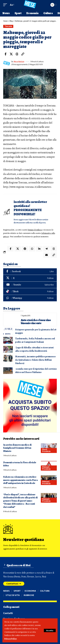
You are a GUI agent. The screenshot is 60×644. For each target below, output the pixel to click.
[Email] (46, 255)
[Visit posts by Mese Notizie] (7, 63)
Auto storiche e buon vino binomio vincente (36, 322)
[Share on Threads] (17, 54)
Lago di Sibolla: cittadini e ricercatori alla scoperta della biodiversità (34, 349)
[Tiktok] (30, 291)
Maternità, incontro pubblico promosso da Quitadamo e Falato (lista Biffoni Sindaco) (35, 360)
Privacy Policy (10, 639)
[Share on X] (11, 54)
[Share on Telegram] (46, 249)
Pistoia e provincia (46, 468)
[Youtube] (30, 285)
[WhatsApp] (30, 298)
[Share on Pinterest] (25, 249)
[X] (30, 278)
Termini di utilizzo (35, 230)
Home (5, 21)
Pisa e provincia (46, 450)
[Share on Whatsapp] (32, 249)
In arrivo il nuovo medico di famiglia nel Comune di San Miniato (17, 448)
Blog (11, 21)
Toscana (8, 26)
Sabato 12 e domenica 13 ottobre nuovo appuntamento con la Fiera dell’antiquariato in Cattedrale (20, 480)
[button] (50, 630)
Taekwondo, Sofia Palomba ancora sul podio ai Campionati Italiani (35, 340)
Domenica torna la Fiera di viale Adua (20, 464)
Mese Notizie (19, 62)
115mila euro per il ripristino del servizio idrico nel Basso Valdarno (36, 370)
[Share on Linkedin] (39, 249)
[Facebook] (30, 272)
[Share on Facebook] (5, 54)
